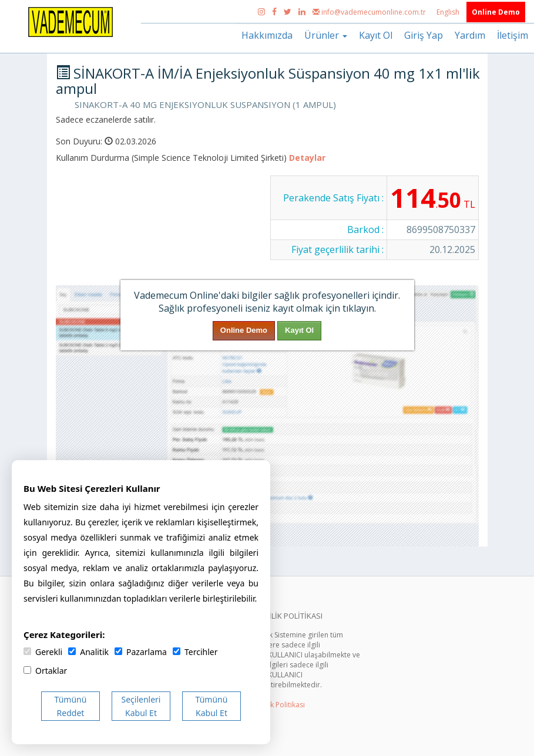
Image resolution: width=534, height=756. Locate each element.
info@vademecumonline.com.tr (370, 12)
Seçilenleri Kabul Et (141, 706)
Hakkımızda (267, 35)
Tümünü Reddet (71, 706)
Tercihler (195, 652)
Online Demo (496, 12)
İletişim (513, 35)
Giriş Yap (424, 35)
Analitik (88, 652)
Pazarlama (141, 652)
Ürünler (326, 35)
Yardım (470, 35)
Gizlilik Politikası (279, 705)
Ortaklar (45, 671)
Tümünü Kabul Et (212, 706)
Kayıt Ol (376, 35)
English (449, 12)
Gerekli (43, 652)
